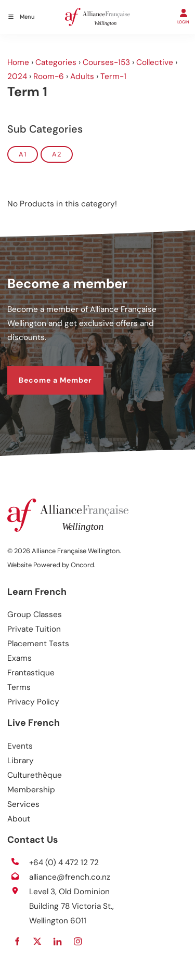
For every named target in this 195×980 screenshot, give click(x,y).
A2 (57, 154)
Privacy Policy (33, 702)
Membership (31, 790)
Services (23, 804)
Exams (19, 658)
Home (18, 62)
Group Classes (35, 615)
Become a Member (44, 372)
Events (20, 746)
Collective (155, 62)
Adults (82, 76)
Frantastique (31, 673)
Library (21, 761)
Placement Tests (38, 644)
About (19, 819)
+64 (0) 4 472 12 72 (64, 863)
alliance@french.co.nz (70, 877)
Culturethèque (35, 775)
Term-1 (113, 76)
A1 (23, 154)
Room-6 (49, 76)
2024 (17, 76)
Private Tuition (34, 629)
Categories (56, 62)
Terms (19, 687)
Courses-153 (106, 62)
